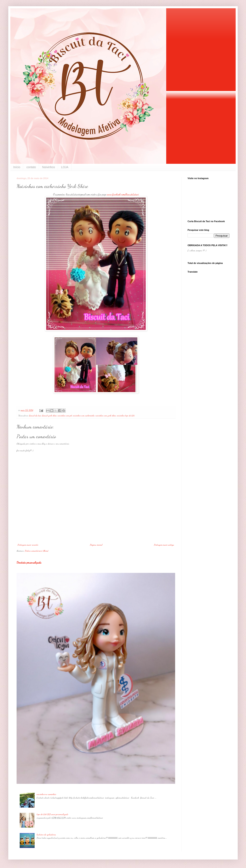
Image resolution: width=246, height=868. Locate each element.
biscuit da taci (35, 416)
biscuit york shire (49, 416)
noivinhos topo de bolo (126, 416)
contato (31, 167)
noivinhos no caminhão (46, 794)
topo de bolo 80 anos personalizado (52, 814)
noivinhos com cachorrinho (84, 416)
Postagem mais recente (28, 545)
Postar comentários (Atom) (37, 551)
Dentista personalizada (29, 562)
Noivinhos (48, 167)
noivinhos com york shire (106, 416)
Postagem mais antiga (164, 545)
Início (17, 167)
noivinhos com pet (65, 416)
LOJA (65, 167)
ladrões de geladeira (46, 834)
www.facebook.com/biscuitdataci (123, 194)
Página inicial (96, 545)
